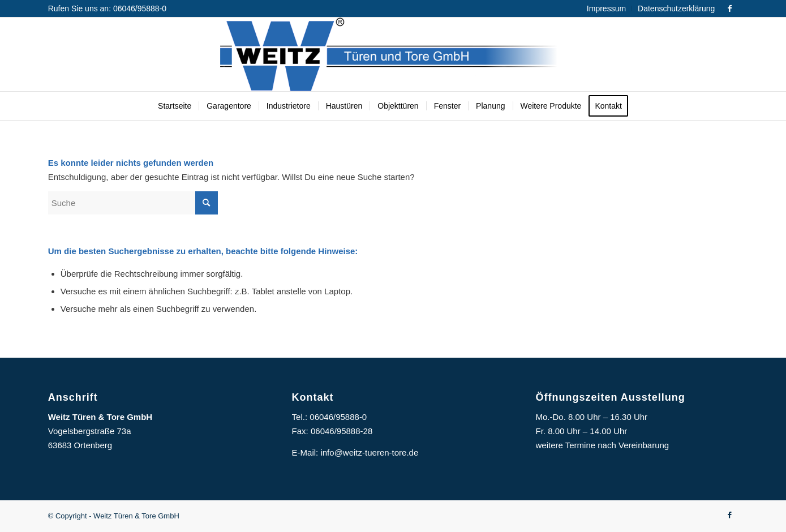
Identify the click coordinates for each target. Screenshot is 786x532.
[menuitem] (607, 8)
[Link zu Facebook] (729, 8)
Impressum (606, 8)
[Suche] (133, 203)
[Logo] (393, 54)
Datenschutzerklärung (676, 8)
